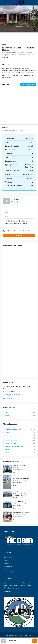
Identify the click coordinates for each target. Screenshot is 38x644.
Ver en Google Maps (28, 84)
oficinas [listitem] (7, 450)
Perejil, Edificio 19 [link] (18, 501)
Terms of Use (27, 231)
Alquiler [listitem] (7, 415)
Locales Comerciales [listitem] (11, 441)
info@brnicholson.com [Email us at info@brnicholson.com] (13, 395)
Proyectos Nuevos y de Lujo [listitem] (13, 447)
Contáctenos (8, 398)
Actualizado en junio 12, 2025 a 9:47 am (13, 131)
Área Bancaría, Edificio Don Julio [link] (22, 513)
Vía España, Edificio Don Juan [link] (21, 478)
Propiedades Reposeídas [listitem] (12, 429)
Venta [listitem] (6, 412)
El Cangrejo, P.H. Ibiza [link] (19, 466)
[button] (19, 19)
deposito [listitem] (7, 453)
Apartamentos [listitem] (9, 438)
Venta (4, 44)
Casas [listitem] (6, 432)
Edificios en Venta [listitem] (10, 444)
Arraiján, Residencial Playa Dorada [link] (22, 491)
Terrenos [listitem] (7, 435)
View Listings (16, 202)
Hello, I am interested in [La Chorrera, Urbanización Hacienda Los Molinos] (19, 224)
